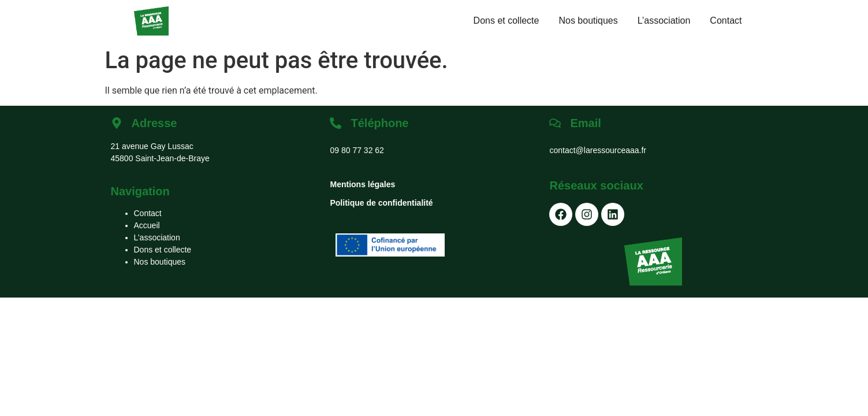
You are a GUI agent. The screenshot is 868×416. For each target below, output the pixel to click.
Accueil (147, 225)
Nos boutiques (588, 21)
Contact (726, 21)
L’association (664, 21)
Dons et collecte (506, 21)
